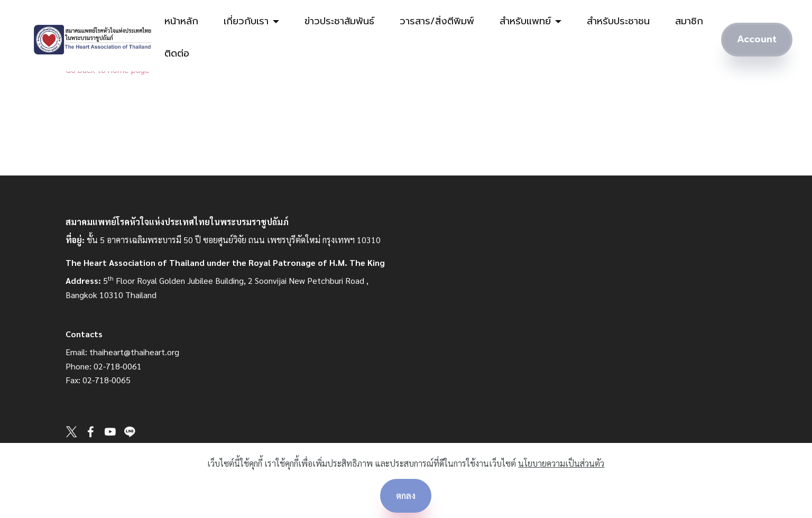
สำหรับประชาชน (618, 21)
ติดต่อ (177, 53)
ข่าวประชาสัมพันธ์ (339, 21)
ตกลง (406, 496)
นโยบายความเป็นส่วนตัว (561, 463)
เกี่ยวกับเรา (246, 21)
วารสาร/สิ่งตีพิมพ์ (437, 21)
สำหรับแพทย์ (525, 21)
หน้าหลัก (181, 21)
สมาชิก (689, 21)
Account (757, 39)
